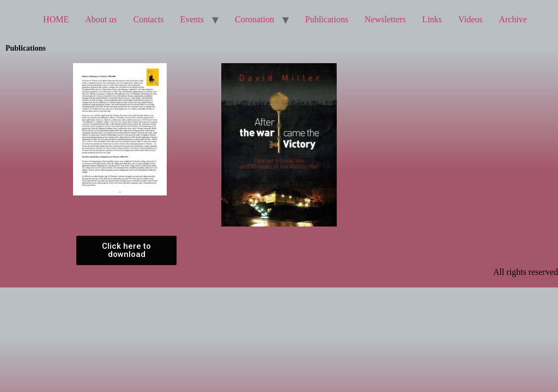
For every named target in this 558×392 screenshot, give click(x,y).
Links (432, 19)
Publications (327, 19)
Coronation (254, 19)
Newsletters (385, 19)
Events (192, 19)
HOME (56, 19)
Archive (513, 19)
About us (101, 19)
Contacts (148, 19)
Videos (470, 19)
